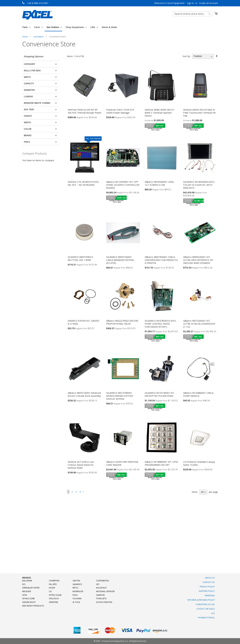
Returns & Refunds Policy (201, 600)
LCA (213, 613)
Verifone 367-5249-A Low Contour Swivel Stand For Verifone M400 (81, 465)
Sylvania (77, 599)
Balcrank (27, 581)
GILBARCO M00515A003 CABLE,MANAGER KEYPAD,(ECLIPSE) (120, 260)
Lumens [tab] (28, 96)
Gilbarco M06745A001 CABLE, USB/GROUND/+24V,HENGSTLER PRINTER (161, 260)
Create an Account (208, 3)
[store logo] (37, 15)
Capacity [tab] (29, 83)
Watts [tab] (27, 77)
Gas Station (39, 37)
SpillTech (54, 599)
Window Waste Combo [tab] (37, 103)
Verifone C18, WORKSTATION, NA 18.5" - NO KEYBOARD (83, 183)
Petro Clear (55, 595)
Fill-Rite (53, 584)
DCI (24, 584)
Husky (52, 588)
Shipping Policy (207, 591)
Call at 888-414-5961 (38, 3)
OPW (25, 595)
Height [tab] (28, 116)
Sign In (190, 3)
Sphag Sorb (28, 599)
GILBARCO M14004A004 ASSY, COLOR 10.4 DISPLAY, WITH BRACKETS (199, 185)
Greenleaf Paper (31, 588)
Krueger (27, 591)
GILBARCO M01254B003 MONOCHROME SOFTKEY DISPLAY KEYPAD (120, 396)
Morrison (78, 591)
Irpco (76, 588)
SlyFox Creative (104, 602)
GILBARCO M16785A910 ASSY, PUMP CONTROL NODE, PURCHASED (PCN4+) (161, 324)
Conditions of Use (205, 604)
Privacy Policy (207, 587)
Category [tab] (29, 64)
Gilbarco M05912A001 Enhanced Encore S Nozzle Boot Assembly (84, 394)
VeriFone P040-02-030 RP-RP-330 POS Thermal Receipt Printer (84, 111)
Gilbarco (77, 584)
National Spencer (105, 591)
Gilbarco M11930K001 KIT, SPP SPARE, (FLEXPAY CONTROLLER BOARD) (123, 185)
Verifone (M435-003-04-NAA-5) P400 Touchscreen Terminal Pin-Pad (200, 113)
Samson (100, 595)
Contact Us (209, 582)
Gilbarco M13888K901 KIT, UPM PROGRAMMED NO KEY (161, 463)
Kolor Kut (101, 588)
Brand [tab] (28, 135)
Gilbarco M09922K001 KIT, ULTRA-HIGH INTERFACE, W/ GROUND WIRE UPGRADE (198, 260)
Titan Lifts (101, 599)
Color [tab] (28, 129)
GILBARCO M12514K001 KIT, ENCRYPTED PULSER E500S (160, 394)
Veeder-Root (29, 602)
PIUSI (75, 595)
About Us (210, 578)
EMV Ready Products (33, 606)
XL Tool (76, 602)
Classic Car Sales (206, 609)
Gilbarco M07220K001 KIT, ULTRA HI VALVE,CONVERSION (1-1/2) (199, 324)
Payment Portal (206, 618)
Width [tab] (27, 122)
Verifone (53, 602)
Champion (54, 581)
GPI (98, 584)
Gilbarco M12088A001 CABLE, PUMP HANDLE (199, 394)
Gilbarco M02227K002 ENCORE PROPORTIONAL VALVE (122, 322)
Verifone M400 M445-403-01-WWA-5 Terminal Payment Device (160, 113)
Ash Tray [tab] (29, 109)
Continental (103, 581)
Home (25, 37)
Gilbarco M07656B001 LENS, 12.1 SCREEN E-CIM (159, 183)
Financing (210, 596)
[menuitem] (26, 27)
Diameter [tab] (29, 90)
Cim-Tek (76, 581)
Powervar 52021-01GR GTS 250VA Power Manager (120, 111)
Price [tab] (27, 142)
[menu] (120, 27)
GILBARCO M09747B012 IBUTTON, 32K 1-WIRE (80, 258)
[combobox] (193, 14)
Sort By (186, 56)
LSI (50, 591)
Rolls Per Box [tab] (32, 70)
